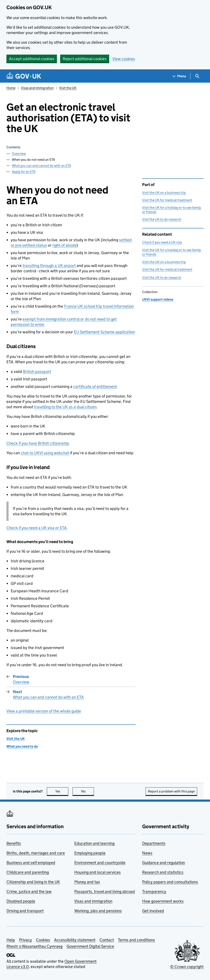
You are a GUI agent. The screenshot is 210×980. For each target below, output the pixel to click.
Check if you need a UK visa (162, 242)
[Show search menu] (197, 76)
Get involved (153, 911)
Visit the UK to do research (162, 219)
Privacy (25, 940)
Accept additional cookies (32, 59)
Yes (62, 791)
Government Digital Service (90, 946)
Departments (154, 843)
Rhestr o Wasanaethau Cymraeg (34, 946)
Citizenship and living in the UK (33, 882)
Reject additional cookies (85, 59)
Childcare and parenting (28, 872)
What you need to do (22, 746)
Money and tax (87, 882)
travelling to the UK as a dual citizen (65, 407)
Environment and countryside (100, 863)
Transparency (154, 891)
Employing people (90, 853)
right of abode (64, 245)
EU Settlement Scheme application (104, 332)
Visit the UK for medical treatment (167, 200)
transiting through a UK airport (49, 266)
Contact (107, 940)
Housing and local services (98, 872)
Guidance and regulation (164, 863)
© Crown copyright (187, 967)
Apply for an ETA (24, 172)
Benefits (14, 843)
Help (11, 940)
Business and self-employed (31, 863)
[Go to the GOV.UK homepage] (24, 76)
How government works (163, 901)
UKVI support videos (158, 299)
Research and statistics (163, 872)
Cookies (43, 940)
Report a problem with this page (171, 791)
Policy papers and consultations (170, 882)
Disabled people (21, 901)
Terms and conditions (136, 940)
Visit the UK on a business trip (164, 193)
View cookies (124, 59)
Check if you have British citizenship (38, 443)
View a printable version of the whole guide (44, 711)
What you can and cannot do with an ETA (41, 166)
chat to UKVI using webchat (45, 453)
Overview (19, 154)
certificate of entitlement (95, 386)
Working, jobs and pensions (98, 911)
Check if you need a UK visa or (36, 528)
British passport (37, 372)
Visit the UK (68, 88)
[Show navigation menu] (179, 76)
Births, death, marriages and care (36, 853)
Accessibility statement (75, 940)
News (147, 853)
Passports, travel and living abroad (105, 891)
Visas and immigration (37, 88)
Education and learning (94, 843)
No (88, 791)
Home (11, 88)
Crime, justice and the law (29, 891)
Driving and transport (25, 911)
